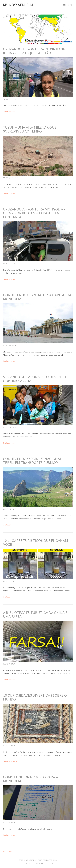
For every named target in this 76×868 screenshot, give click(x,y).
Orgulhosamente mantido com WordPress (38, 860)
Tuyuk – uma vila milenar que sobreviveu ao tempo (30, 129)
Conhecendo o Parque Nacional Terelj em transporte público (32, 461)
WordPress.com (46, 863)
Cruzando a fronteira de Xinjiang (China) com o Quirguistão (34, 51)
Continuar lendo (10, 112)
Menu (69, 5)
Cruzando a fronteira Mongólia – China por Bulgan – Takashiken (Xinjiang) (34, 213)
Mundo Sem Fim (18, 5)
